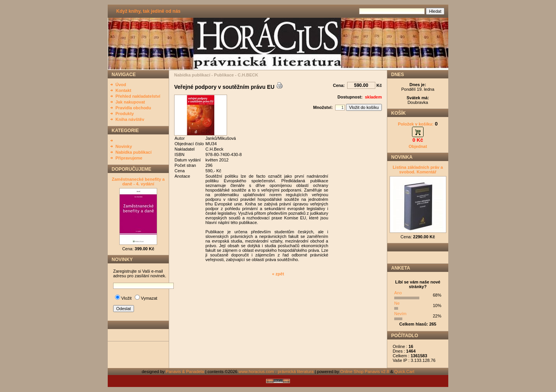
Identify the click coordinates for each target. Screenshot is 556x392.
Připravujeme (129, 158)
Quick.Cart (404, 372)
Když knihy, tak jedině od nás (148, 11)
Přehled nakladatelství (138, 96)
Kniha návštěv (130, 119)
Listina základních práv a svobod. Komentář (418, 170)
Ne (397, 303)
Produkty (125, 114)
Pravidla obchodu (133, 108)
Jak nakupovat (130, 102)
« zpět (278, 274)
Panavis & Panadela (185, 372)
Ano (398, 293)
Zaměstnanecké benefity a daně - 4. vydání (138, 182)
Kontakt (123, 90)
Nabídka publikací (134, 152)
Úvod (121, 85)
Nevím (400, 314)
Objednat (418, 146)
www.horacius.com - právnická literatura (276, 372)
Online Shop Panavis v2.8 (365, 372)
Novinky (124, 146)
